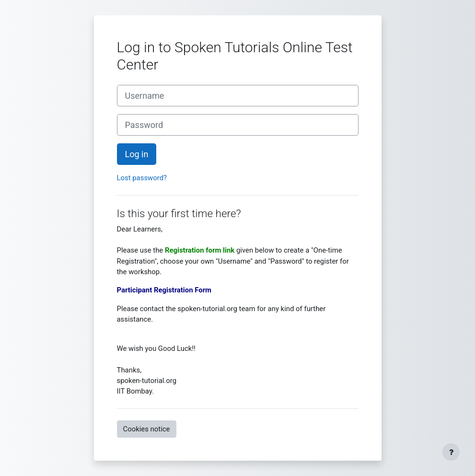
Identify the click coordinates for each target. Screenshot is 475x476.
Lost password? (142, 178)
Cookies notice (147, 429)
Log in (137, 154)
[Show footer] (451, 452)
